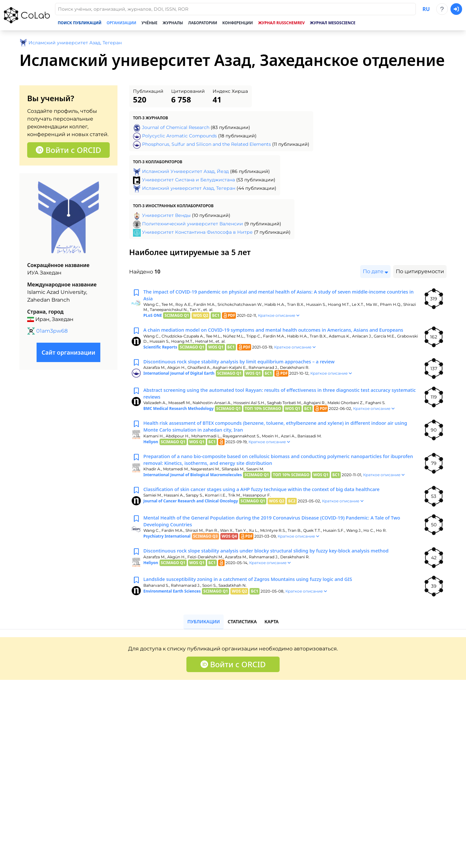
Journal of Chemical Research (176, 127)
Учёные (149, 23)
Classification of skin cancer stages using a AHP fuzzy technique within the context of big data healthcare (273, 506)
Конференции (238, 23)
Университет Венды (166, 215)
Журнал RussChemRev (281, 23)
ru (426, 9)
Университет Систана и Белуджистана (189, 180)
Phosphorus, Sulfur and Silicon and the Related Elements (206, 144)
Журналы (173, 23)
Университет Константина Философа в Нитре (197, 232)
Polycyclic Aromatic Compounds (179, 136)
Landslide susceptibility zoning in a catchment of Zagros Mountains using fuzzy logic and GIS (258, 597)
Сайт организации (68, 352)
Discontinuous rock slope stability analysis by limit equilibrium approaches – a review (248, 372)
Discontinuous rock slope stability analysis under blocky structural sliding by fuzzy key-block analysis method (278, 569)
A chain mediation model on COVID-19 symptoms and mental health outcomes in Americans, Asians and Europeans (272, 336)
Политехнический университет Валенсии (193, 224)
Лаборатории (203, 23)
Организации (121, 23)
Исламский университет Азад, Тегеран (189, 188)
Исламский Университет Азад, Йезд (185, 171)
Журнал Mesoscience (333, 23)
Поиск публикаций (79, 23)
